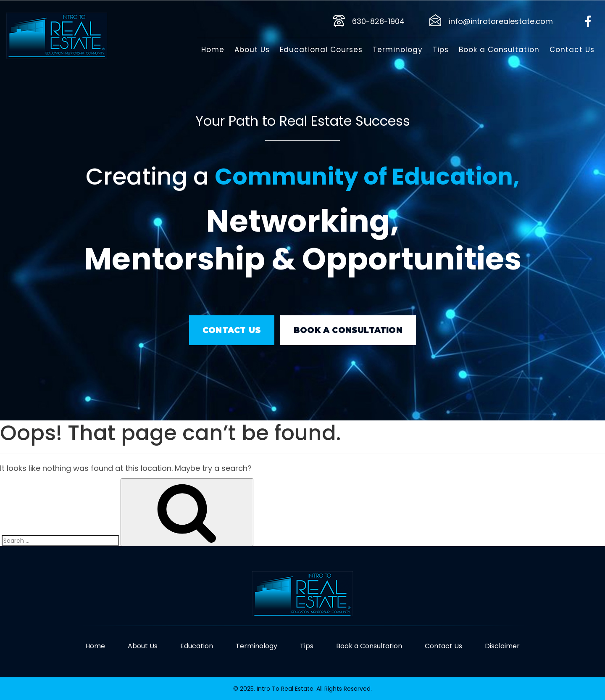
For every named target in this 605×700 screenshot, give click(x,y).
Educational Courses (321, 50)
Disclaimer (502, 646)
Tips (441, 50)
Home (213, 50)
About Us (252, 50)
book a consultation (348, 330)
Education (197, 646)
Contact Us (572, 50)
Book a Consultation (499, 50)
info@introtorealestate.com (501, 21)
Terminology (398, 50)
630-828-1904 (378, 21)
